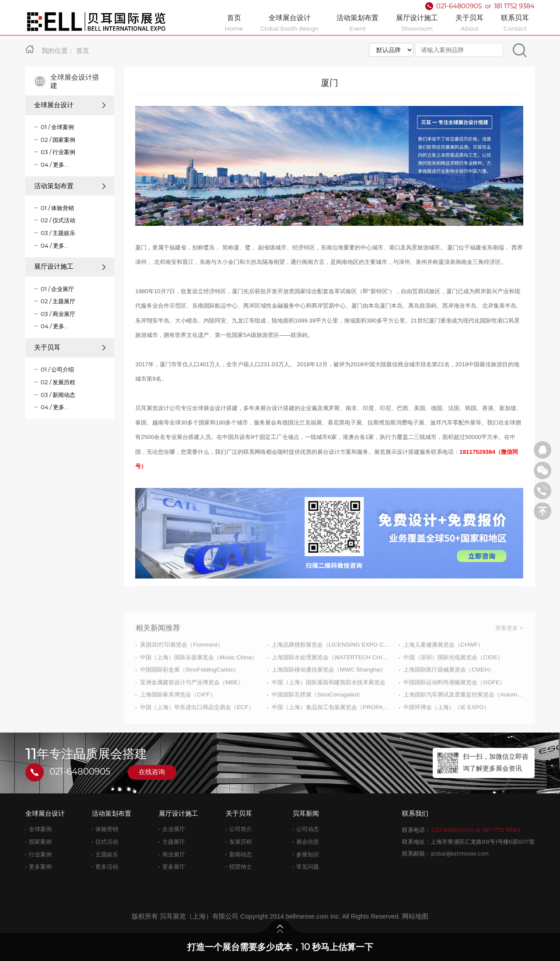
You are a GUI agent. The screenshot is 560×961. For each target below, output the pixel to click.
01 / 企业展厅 (57, 289)
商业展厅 (174, 854)
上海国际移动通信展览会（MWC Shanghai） (329, 693)
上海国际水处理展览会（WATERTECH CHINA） (331, 680)
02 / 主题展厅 (58, 301)
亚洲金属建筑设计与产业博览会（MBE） (192, 705)
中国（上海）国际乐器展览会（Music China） (199, 680)
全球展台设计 (70, 105)
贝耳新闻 (306, 814)
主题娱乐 (107, 854)
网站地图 (415, 916)
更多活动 (107, 867)
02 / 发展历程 (58, 382)
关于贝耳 (70, 347)
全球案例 (40, 829)
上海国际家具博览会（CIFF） (178, 718)
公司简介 (241, 829)
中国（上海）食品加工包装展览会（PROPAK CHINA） (331, 731)
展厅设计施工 (70, 267)
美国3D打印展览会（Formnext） (182, 668)
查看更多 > (509, 651)
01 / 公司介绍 (57, 369)
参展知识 (308, 854)
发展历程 (241, 842)
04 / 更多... (54, 165)
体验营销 (107, 829)
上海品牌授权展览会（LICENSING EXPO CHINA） (331, 668)
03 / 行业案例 (58, 152)
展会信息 (308, 842)
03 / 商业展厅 (58, 314)
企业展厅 (174, 829)
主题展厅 (174, 842)
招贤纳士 (241, 867)
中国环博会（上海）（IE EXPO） (446, 731)
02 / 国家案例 (58, 140)
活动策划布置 (70, 186)
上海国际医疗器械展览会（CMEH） (449, 693)
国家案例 (40, 842)
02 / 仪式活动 (58, 220)
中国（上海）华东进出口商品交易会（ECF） (197, 731)
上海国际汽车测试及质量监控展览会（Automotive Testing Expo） (463, 718)
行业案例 (40, 854)
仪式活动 (107, 842)
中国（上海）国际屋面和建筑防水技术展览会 (329, 705)
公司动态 (308, 829)
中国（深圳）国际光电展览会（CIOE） (453, 680)
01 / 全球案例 (57, 127)
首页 (83, 51)
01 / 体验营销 (57, 208)
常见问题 (308, 867)
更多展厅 (174, 867)
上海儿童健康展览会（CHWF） (443, 668)
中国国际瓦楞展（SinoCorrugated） (318, 718)
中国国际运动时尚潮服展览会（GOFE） (454, 705)
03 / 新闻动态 (58, 395)
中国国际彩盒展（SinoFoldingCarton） (190, 693)
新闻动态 (241, 854)
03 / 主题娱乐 (58, 233)
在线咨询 (152, 772)
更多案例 (40, 867)
